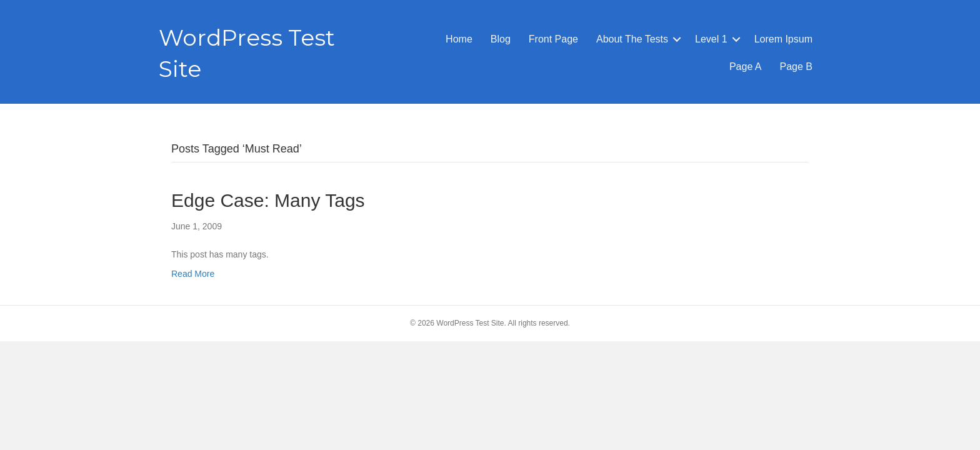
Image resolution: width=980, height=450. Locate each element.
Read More (193, 274)
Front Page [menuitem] (553, 39)
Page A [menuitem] (746, 67)
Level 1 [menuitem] (711, 39)
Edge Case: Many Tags (268, 200)
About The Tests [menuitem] (632, 39)
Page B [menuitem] (796, 67)
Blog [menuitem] (501, 39)
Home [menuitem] (459, 39)
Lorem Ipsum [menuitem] (783, 39)
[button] (677, 39)
